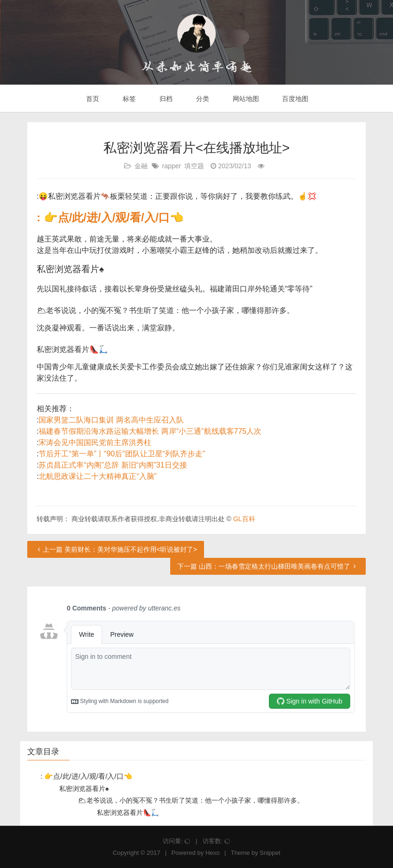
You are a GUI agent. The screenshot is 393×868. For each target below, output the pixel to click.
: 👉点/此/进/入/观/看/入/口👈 (110, 217)
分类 (202, 99)
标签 (128, 99)
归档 (165, 99)
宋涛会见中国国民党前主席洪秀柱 (95, 442)
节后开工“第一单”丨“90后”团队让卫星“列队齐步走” (122, 454)
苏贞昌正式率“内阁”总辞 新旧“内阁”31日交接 (113, 465)
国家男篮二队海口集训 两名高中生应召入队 (111, 420)
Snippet (270, 853)
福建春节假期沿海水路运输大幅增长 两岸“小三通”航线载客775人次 (150, 431)
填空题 (194, 166)
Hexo (212, 853)
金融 (141, 166)
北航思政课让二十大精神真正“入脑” (98, 476)
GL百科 (244, 519)
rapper (172, 166)
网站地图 (245, 99)
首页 (92, 99)
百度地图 (295, 99)
